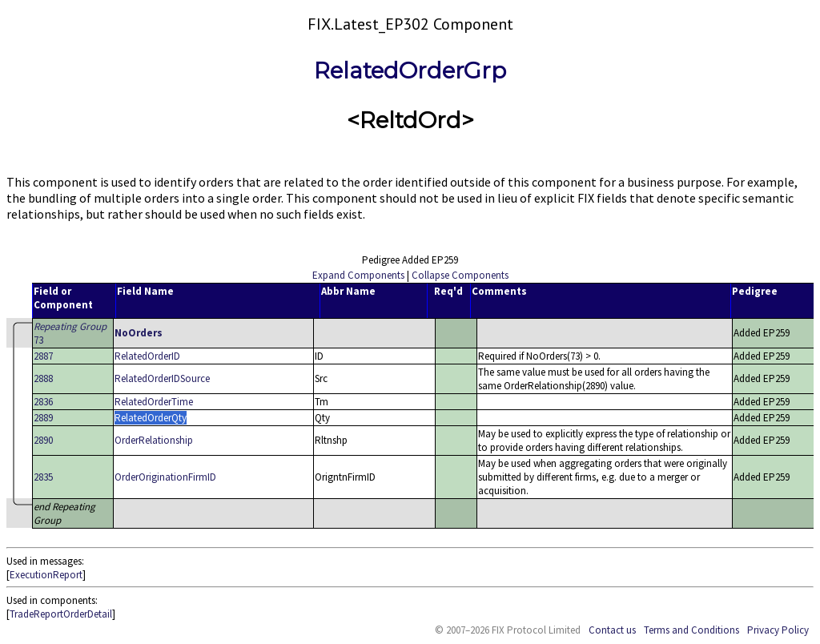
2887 (43, 356)
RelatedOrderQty (151, 418)
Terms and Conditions (691, 630)
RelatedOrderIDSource (162, 378)
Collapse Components (460, 275)
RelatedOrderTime (154, 402)
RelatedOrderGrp (410, 70)
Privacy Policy (778, 630)
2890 (43, 440)
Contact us (612, 630)
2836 (43, 402)
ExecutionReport (46, 575)
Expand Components (358, 275)
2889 (43, 418)
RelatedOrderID (147, 356)
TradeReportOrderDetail (61, 614)
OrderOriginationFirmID (165, 477)
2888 (43, 378)
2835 (43, 477)
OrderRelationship (154, 440)
